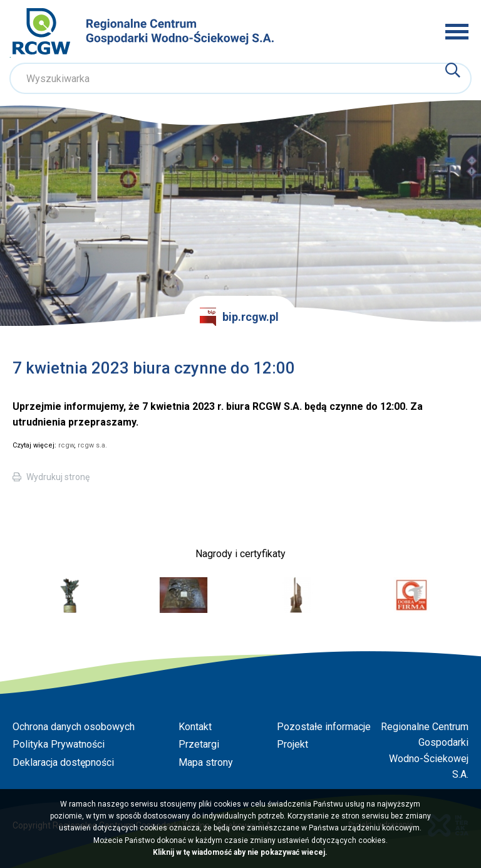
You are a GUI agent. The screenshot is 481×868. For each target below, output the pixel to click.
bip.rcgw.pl (239, 317)
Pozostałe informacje (324, 727)
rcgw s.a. (92, 445)
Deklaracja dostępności (63, 762)
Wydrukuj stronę (58, 477)
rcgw (66, 445)
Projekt (292, 744)
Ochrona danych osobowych (74, 727)
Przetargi (199, 744)
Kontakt (195, 727)
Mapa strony (206, 762)
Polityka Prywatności (59, 744)
